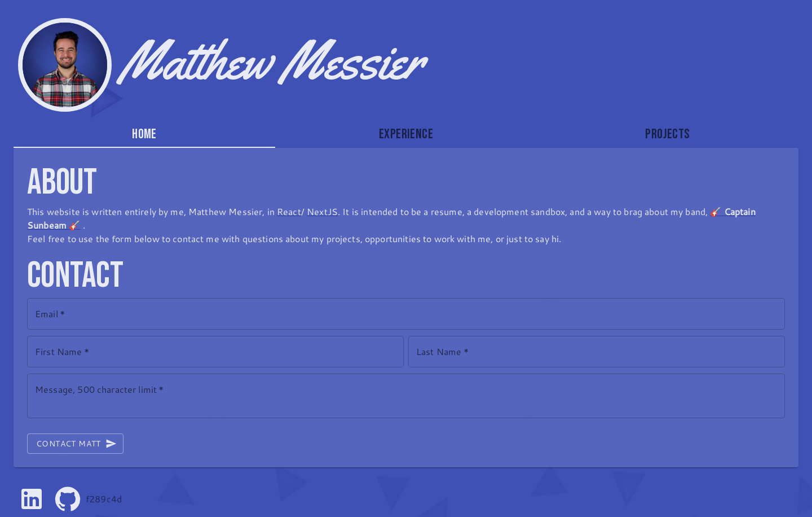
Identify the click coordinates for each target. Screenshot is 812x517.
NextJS (322, 211)
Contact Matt (75, 444)
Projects (667, 134)
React (289, 211)
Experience (406, 134)
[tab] (144, 134)
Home (144, 134)
